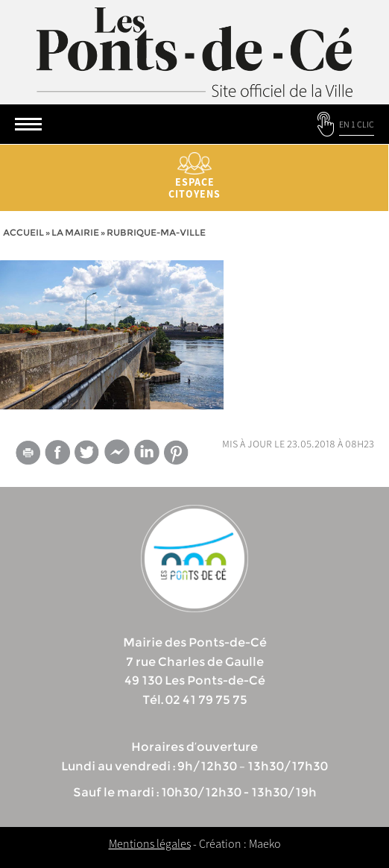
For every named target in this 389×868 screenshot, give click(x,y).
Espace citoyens (194, 176)
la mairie (75, 232)
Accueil (23, 232)
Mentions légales (150, 843)
